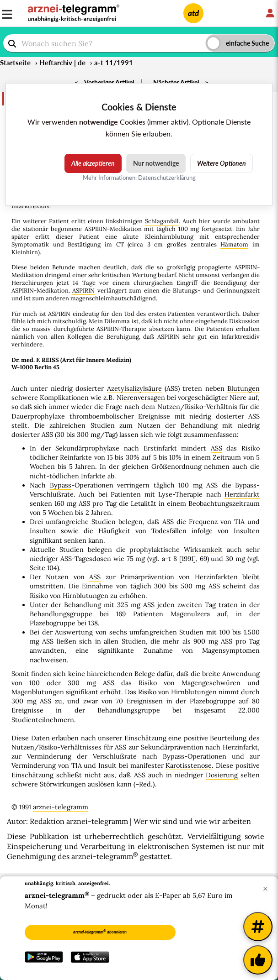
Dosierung (222, 775)
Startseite (15, 63)
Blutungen (243, 388)
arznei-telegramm (61, 807)
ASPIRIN (83, 291)
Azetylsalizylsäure (134, 388)
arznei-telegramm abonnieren (100, 932)
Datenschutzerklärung (167, 178)
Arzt (68, 360)
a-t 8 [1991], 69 (184, 559)
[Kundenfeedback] (258, 960)
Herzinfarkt (242, 494)
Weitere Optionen (222, 163)
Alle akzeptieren (93, 163)
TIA (239, 522)
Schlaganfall (162, 221)
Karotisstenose (189, 765)
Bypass (61, 485)
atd (193, 13)
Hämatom (234, 244)
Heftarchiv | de (62, 63)
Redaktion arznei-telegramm (79, 821)
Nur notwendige (156, 163)
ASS (217, 448)
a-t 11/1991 (114, 63)
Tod (129, 314)
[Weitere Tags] (258, 927)
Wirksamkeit (203, 550)
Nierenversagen (141, 398)
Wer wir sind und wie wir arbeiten (192, 821)
